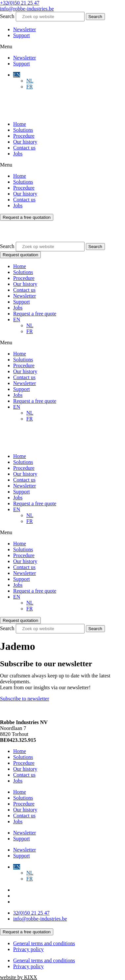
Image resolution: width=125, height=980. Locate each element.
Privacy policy (28, 949)
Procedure (24, 136)
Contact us (24, 148)
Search (7, 16)
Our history (25, 142)
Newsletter (25, 29)
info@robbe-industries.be (27, 9)
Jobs (18, 154)
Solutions (23, 130)
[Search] (95, 17)
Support (22, 35)
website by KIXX (19, 977)
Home (20, 124)
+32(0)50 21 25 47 (20, 3)
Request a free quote (35, 314)
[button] (63, 47)
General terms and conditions (44, 943)
